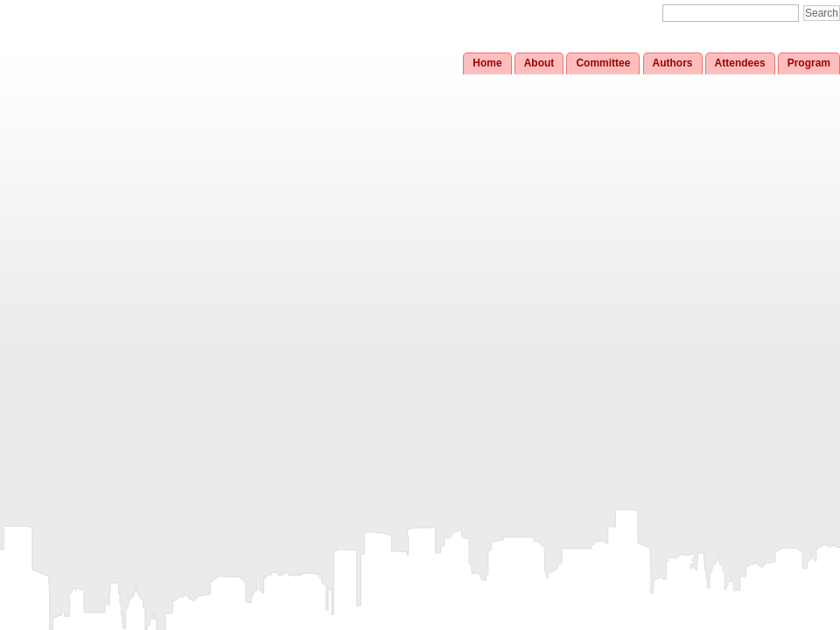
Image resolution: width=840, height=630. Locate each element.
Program (809, 63)
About (539, 63)
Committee (603, 63)
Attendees (740, 63)
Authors (673, 63)
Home (487, 63)
